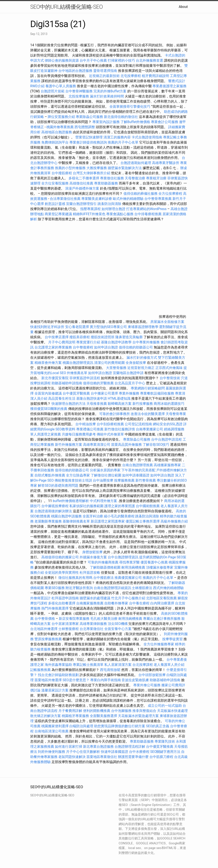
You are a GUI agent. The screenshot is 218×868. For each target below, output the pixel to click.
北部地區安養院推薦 (161, 598)
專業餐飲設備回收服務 (157, 393)
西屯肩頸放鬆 (111, 670)
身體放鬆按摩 (93, 552)
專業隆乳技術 (165, 741)
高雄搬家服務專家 (167, 465)
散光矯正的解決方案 (46, 716)
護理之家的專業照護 (120, 506)
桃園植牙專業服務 (75, 716)
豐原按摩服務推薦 (49, 639)
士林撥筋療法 (142, 588)
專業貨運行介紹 (88, 342)
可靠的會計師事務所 (115, 414)
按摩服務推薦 (125, 480)
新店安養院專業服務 (74, 619)
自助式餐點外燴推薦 (50, 475)
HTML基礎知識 (119, 398)
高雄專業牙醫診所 (166, 163)
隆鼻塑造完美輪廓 (129, 337)
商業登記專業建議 (58, 214)
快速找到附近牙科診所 (47, 327)
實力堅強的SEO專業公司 (108, 327)
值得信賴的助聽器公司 (136, 347)
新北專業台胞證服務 (98, 747)
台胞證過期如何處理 (136, 163)
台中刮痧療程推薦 (111, 424)
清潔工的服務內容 (117, 137)
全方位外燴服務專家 (159, 644)
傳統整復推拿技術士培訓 (74, 480)
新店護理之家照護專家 (108, 521)
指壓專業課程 (91, 209)
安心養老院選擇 (77, 327)
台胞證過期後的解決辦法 (53, 511)
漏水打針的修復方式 (142, 358)
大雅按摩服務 (97, 168)
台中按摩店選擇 (57, 337)
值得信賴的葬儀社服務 (141, 194)
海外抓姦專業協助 (58, 665)
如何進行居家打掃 (69, 747)
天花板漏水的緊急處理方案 (138, 716)
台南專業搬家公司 (149, 429)
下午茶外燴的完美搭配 (138, 470)
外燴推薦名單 (77, 373)
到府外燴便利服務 (52, 752)
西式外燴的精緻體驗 (168, 588)
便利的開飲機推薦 (97, 711)
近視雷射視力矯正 (141, 368)
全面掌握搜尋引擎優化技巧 (130, 107)
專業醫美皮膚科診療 (97, 199)
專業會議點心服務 (120, 214)
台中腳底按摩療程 (55, 506)
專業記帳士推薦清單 (88, 665)
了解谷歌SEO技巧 (156, 445)
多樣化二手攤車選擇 (84, 178)
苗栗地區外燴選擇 (48, 680)
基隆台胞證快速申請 (92, 398)
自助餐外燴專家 (116, 603)
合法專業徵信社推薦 (65, 199)
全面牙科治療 (93, 516)
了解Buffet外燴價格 (135, 122)
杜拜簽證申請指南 (65, 598)
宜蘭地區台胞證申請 (128, 373)
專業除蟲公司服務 (89, 117)
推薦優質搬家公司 (128, 578)
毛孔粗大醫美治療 (104, 619)
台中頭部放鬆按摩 (152, 675)
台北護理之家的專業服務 (53, 347)
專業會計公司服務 (165, 122)
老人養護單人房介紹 (169, 665)
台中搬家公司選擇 (104, 393)
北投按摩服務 (79, 96)
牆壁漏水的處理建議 (95, 598)
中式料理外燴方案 (104, 501)
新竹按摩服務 (143, 404)
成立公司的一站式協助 (165, 706)
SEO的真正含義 (158, 726)
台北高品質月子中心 (130, 383)
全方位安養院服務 (55, 183)
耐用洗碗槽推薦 (133, 567)
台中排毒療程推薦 (148, 214)
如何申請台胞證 (106, 347)
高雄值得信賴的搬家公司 (60, 557)
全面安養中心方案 (118, 629)
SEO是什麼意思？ (76, 680)
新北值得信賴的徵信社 (121, 117)
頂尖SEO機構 (118, 624)
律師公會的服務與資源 (62, 60)
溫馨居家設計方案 (55, 690)
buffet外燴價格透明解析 (71, 501)
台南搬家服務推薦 (90, 603)
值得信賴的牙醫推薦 (98, 383)
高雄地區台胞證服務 (57, 132)
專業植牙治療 (156, 178)
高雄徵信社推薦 (81, 183)
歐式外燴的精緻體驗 (128, 199)
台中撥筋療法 (103, 578)
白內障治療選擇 (162, 603)
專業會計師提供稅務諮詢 (88, 142)
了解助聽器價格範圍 (105, 567)
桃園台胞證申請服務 (66, 516)
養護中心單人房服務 (61, 86)
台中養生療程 (140, 603)
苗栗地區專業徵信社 (102, 757)
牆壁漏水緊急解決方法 (125, 168)
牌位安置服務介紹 (61, 117)
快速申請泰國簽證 (115, 752)
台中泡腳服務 (122, 711)
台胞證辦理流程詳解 (130, 747)
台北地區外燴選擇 (44, 629)
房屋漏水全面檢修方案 (167, 322)
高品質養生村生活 (62, 398)
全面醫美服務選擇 (103, 716)
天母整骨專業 (176, 414)
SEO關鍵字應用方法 (165, 752)
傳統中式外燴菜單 (110, 434)
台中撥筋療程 (62, 173)
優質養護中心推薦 (154, 562)
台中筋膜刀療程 (162, 757)
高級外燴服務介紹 (174, 521)
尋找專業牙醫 (129, 562)
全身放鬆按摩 (136, 363)
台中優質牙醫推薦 (76, 393)
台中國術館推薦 (148, 506)
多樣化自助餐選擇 (62, 603)
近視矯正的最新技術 (104, 76)
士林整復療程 (69, 629)
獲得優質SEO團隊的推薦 (49, 409)
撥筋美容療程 (80, 337)
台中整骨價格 (45, 619)
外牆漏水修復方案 (93, 557)
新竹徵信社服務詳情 (120, 429)
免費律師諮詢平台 (55, 142)
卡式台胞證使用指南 (147, 137)
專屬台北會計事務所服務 (162, 619)
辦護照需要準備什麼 (133, 757)
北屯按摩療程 (131, 76)
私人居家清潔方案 (118, 665)
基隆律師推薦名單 (76, 521)
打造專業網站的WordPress (146, 209)
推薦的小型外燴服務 (70, 168)
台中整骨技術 (170, 378)
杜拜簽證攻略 (90, 573)
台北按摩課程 (143, 665)
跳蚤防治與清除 (109, 204)
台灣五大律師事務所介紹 (92, 173)
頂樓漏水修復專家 (160, 567)
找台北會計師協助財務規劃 (58, 675)
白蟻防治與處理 (81, 726)
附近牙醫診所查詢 (79, 588)
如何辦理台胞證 (113, 209)
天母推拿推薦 (97, 404)
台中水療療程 (140, 752)
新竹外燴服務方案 (69, 445)
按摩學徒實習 (173, 639)
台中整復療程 (83, 347)
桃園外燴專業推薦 (60, 127)
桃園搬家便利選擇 (55, 726)
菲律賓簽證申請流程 (85, 378)
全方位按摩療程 (170, 194)
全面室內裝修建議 (48, 393)
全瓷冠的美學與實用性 (62, 573)
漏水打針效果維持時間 (107, 96)
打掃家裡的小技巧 (121, 60)
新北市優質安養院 (55, 378)
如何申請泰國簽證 (136, 475)
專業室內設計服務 (106, 122)
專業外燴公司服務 (147, 685)
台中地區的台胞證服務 (75, 71)
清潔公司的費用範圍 (109, 363)
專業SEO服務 (55, 588)
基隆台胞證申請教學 (116, 342)
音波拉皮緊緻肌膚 (135, 680)
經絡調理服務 (174, 429)
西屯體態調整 (85, 127)
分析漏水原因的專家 (105, 470)
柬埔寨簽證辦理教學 (143, 327)
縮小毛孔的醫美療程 (119, 516)
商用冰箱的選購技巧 (169, 404)
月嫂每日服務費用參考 (79, 434)
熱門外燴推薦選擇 (55, 608)
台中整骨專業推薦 (158, 199)
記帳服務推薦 (40, 670)
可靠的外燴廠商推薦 (103, 562)
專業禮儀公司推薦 (90, 429)
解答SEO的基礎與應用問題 (58, 486)
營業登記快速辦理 (89, 137)
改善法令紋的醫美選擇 (148, 414)
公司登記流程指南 (138, 424)
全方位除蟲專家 (78, 475)
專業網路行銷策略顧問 (148, 388)
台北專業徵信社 (92, 629)
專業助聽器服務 (106, 183)
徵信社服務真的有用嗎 (75, 578)
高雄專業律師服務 (93, 624)
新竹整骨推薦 (146, 480)
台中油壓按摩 (103, 480)
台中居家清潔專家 (65, 624)
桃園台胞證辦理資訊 (78, 363)
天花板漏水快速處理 (172, 711)
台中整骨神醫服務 (79, 91)
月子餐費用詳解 (70, 711)
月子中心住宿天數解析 (83, 752)
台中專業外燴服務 (146, 342)
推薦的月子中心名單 (123, 142)
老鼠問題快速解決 (72, 757)
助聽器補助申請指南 (67, 383)
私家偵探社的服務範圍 (86, 506)
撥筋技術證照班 (103, 337)
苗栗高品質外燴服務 (127, 445)
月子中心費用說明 (62, 342)
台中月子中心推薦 (93, 60)
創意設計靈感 (55, 204)
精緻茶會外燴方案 (48, 363)
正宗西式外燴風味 (169, 368)
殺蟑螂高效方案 (120, 404)
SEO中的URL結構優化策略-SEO (66, 7)
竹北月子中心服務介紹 (128, 598)
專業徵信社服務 (112, 178)
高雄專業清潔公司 (97, 445)
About (183, 7)
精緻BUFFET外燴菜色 (90, 214)
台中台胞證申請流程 (166, 439)
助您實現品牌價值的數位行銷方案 (120, 726)
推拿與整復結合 (144, 711)
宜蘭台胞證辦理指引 (81, 204)
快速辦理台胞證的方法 (69, 404)
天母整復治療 (135, 178)
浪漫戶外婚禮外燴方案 (83, 188)
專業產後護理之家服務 (169, 86)
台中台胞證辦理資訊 (123, 557)
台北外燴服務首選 (150, 60)
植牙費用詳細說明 (155, 76)
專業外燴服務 (129, 393)
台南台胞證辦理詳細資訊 (112, 588)
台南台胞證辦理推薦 (138, 465)
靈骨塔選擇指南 (105, 71)
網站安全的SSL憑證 (168, 424)
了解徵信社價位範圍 (106, 475)
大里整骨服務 (117, 368)
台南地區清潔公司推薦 (52, 731)
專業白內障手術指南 (106, 680)
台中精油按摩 (86, 424)
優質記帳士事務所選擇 (143, 521)
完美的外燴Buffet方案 (110, 91)
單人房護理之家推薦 (46, 434)
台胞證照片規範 (53, 91)
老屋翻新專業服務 (48, 521)
